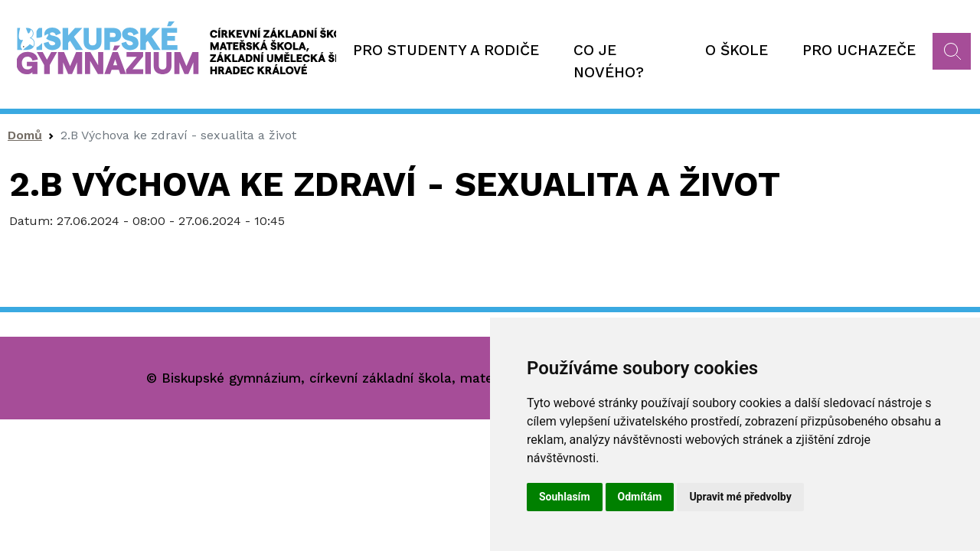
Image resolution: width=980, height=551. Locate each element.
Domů (25, 135)
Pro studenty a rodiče (446, 50)
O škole (737, 50)
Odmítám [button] (640, 497)
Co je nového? (609, 61)
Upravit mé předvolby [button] (740, 497)
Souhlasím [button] (565, 497)
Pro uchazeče (859, 50)
